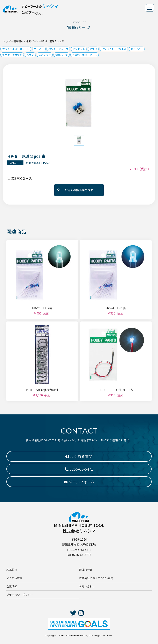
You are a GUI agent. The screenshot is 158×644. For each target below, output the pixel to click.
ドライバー (137, 49)
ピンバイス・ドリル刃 (114, 49)
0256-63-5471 (79, 469)
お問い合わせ (87, 586)
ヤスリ (93, 49)
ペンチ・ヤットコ (58, 49)
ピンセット (79, 49)
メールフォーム (79, 482)
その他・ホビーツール (85, 55)
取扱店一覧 (86, 570)
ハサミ (30, 55)
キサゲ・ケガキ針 (12, 55)
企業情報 (12, 586)
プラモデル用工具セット (16, 49)
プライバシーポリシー (20, 595)
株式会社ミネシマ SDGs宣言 (96, 578)
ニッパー (39, 49)
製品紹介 (12, 570)
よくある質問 (14, 578)
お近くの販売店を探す (79, 190)
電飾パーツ (62, 55)
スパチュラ (45, 55)
